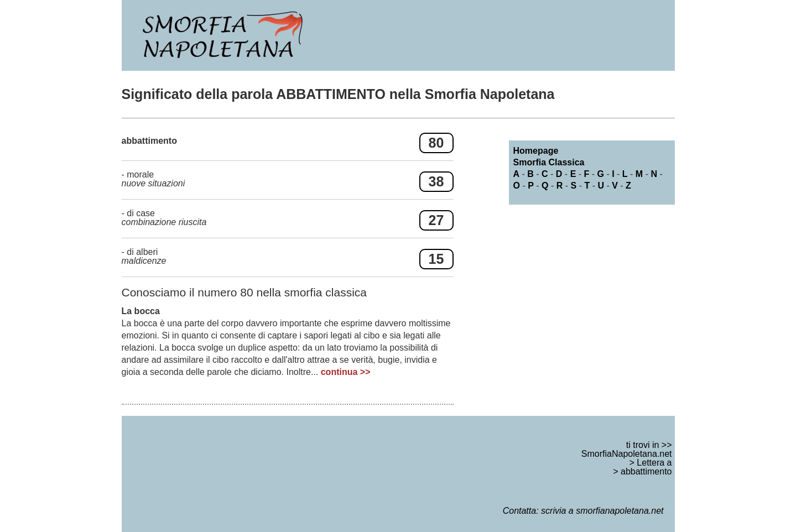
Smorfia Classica (549, 162)
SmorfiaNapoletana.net (627, 454)
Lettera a (654, 463)
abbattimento (646, 471)
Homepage (536, 151)
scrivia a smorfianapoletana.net (602, 511)
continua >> (346, 372)
